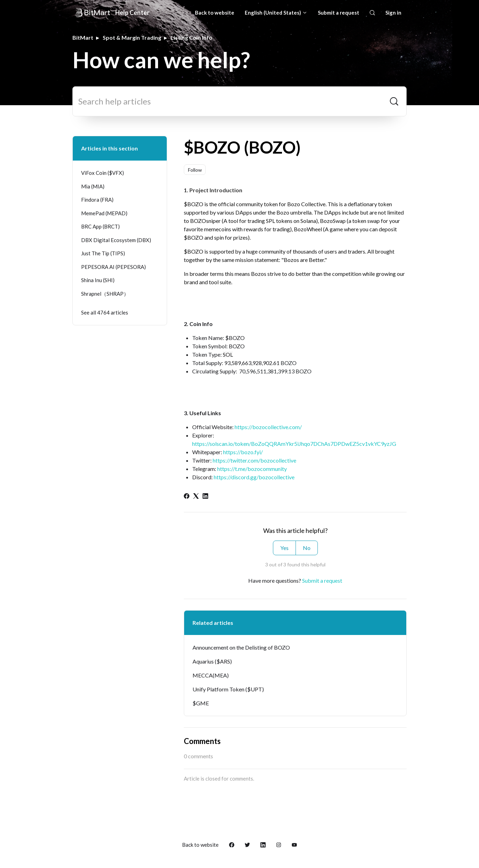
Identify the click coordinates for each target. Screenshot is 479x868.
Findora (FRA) (97, 200)
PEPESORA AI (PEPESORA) (113, 267)
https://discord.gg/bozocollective (254, 477)
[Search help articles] (239, 101)
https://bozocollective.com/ (268, 427)
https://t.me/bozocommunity (252, 469)
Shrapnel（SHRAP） (105, 294)
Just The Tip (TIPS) (103, 253)
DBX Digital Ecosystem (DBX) (116, 240)
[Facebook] (187, 497)
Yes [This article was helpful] (284, 548)
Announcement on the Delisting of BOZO (241, 647)
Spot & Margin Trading (132, 37)
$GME (201, 703)
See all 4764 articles (105, 312)
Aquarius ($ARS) (212, 661)
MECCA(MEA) (211, 675)
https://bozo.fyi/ (243, 452)
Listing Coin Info (191, 37)
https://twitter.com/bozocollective (254, 460)
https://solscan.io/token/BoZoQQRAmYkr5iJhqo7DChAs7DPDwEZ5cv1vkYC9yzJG (294, 444)
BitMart (83, 37)
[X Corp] (196, 497)
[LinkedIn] (205, 497)
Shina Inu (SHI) (98, 280)
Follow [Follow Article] (195, 170)
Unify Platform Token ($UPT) (228, 689)
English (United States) (276, 13)
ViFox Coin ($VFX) (103, 173)
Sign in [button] (393, 13)
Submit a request (339, 13)
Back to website (215, 13)
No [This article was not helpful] (307, 548)
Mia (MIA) (93, 186)
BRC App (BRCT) (100, 226)
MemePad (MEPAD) (104, 213)
